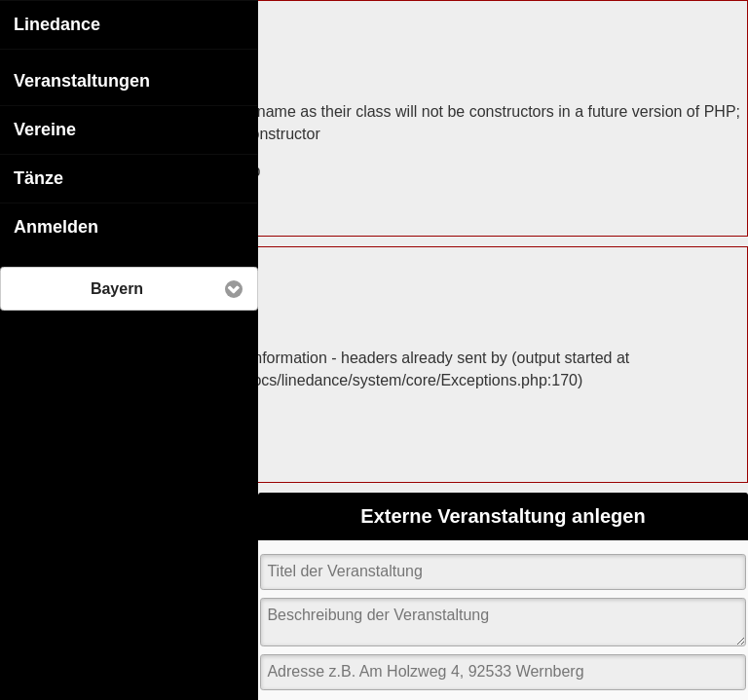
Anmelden (56, 226)
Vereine (45, 129)
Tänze (38, 177)
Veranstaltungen (82, 80)
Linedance (57, 23)
